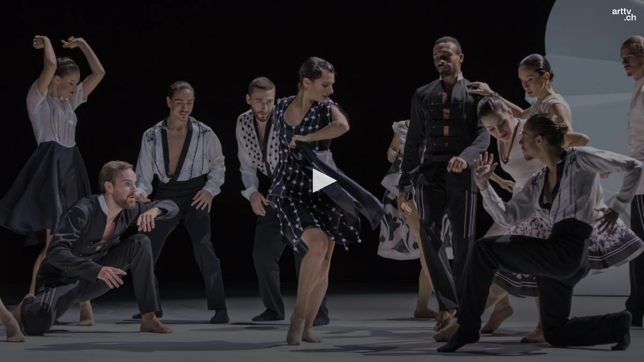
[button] (322, 181)
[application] (322, 181)
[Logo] (624, 14)
